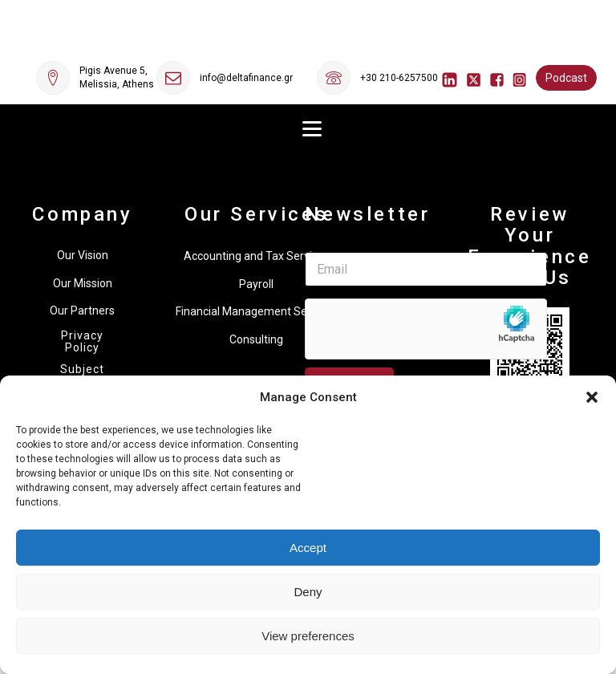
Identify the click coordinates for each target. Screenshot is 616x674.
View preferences (308, 636)
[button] (592, 397)
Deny (308, 592)
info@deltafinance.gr (246, 78)
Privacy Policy (82, 342)
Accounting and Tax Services (257, 256)
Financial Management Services (256, 311)
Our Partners (82, 311)
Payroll (256, 284)
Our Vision (83, 255)
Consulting (256, 339)
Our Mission (83, 283)
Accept (308, 548)
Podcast (566, 78)
